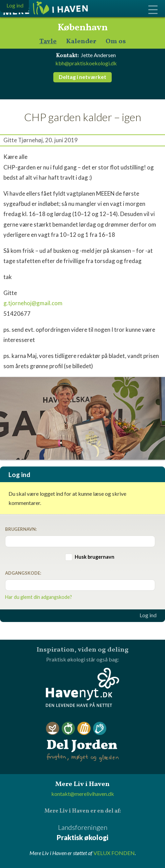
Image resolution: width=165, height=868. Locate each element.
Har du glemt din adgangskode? (39, 597)
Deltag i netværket (82, 77)
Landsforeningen (82, 833)
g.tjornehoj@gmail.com (33, 303)
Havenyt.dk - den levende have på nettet (82, 687)
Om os (116, 42)
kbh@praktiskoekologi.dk (86, 63)
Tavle (48, 42)
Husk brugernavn (95, 557)
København (83, 28)
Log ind (148, 615)
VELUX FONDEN (114, 853)
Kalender (81, 42)
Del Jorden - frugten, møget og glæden (82, 742)
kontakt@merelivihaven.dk (83, 794)
